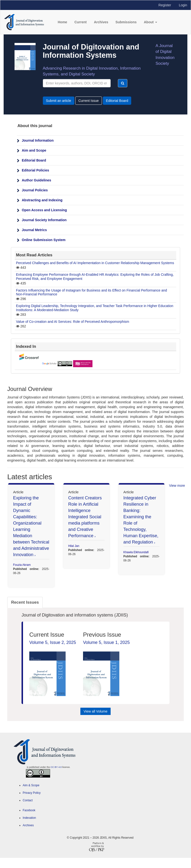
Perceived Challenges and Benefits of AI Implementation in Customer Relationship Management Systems (95, 263)
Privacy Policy (32, 793)
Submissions (126, 22)
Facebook (29, 810)
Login (183, 5)
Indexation (29, 818)
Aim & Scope (31, 785)
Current (80, 22)
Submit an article (59, 101)
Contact (28, 800)
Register (165, 5)
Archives (101, 22)
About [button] (150, 22)
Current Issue (89, 101)
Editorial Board (117, 101)
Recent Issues (25, 602)
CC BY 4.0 (56, 767)
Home (62, 22)
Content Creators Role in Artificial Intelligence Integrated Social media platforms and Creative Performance (85, 517)
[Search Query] (77, 83)
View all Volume (95, 711)
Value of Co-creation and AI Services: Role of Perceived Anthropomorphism (73, 322)
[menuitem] (100, 140)
